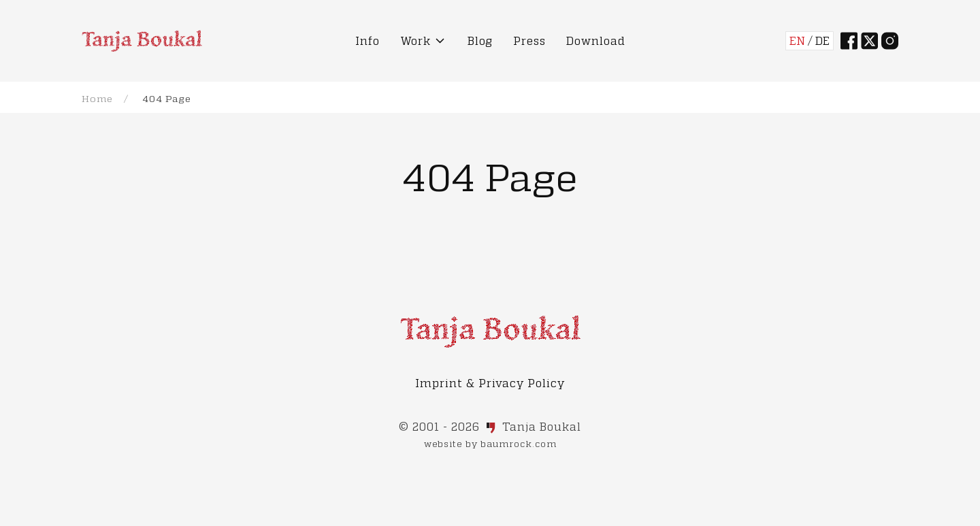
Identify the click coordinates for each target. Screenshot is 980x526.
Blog (480, 40)
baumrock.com (519, 444)
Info (367, 40)
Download (596, 40)
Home (97, 98)
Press (529, 40)
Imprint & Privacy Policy (490, 383)
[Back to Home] (142, 41)
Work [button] (424, 41)
